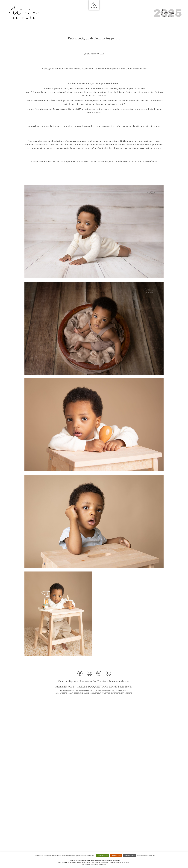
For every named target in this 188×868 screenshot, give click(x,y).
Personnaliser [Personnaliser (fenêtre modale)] (129, 856)
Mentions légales (67, 681)
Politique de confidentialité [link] (146, 856)
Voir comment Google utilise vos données (94, 864)
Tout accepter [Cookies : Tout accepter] (103, 856)
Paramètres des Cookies (93, 681)
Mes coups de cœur (120, 681)
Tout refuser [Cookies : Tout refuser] (116, 856)
